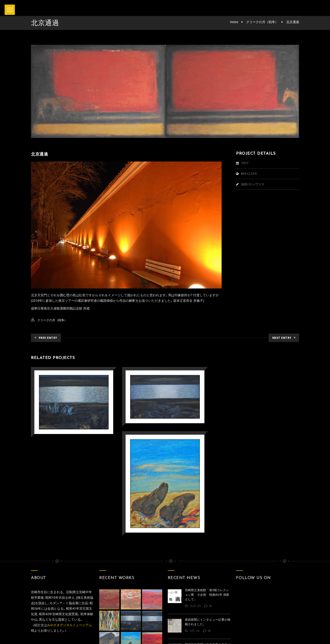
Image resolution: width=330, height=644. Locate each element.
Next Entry (284, 338)
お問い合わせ (151, 621)
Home (234, 22)
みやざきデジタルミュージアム (69, 561)
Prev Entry (46, 338)
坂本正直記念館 (152, 634)
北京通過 (293, 22)
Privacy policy (183, 621)
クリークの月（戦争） (262, 22)
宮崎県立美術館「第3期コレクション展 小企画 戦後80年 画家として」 (207, 531)
